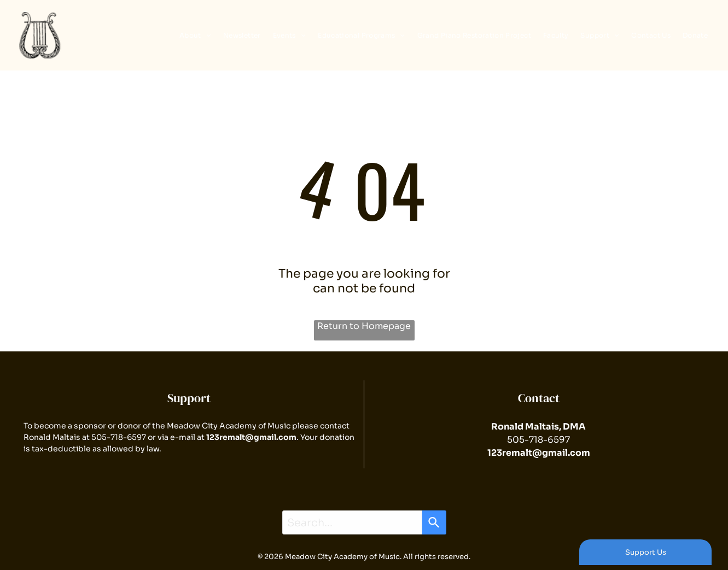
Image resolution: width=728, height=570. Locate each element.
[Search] (434, 522)
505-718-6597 (119, 437)
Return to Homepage (364, 326)
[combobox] (352, 522)
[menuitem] (193, 35)
